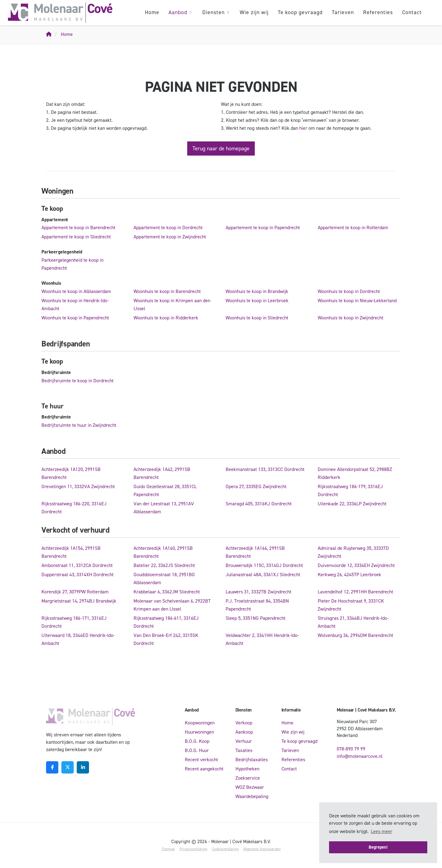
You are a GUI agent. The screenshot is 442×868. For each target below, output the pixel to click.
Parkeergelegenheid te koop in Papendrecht (72, 264)
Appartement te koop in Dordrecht (168, 228)
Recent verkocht (201, 760)
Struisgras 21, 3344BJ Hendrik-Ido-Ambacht (353, 622)
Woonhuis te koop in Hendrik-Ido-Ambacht (75, 305)
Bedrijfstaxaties (252, 760)
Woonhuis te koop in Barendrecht (167, 291)
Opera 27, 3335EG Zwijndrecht (256, 486)
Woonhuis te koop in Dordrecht (349, 291)
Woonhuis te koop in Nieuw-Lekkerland (357, 301)
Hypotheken (247, 769)
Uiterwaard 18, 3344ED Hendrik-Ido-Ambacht (78, 639)
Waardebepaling (252, 796)
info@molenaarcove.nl (360, 756)
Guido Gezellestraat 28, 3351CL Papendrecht (165, 490)
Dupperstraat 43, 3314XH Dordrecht (78, 575)
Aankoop (244, 732)
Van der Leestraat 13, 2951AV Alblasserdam (164, 508)
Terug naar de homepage (221, 149)
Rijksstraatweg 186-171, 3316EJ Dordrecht (74, 622)
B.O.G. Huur (197, 750)
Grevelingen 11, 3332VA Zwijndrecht (78, 486)
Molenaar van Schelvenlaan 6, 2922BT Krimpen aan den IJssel (172, 605)
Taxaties (244, 750)
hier (303, 128)
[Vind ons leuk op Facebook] (52, 767)
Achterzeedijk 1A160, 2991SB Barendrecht (163, 552)
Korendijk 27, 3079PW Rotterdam (75, 592)
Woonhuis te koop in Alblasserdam (76, 291)
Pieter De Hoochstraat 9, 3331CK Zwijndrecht (351, 605)
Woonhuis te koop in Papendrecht (75, 318)
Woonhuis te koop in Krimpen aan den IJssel (172, 305)
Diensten (216, 12)
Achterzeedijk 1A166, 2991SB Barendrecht (255, 552)
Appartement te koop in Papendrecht (263, 228)
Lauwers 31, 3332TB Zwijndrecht (258, 592)
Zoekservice (248, 778)
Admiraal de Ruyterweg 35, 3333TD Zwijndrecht (353, 552)
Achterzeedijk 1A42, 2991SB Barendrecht (162, 473)
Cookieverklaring (225, 849)
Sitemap (168, 849)
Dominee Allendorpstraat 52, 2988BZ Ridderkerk (355, 473)
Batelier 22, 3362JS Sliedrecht (164, 565)
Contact (412, 12)
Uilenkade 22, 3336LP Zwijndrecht (352, 504)
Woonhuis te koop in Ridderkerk (166, 318)
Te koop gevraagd (300, 12)
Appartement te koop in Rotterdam (353, 228)
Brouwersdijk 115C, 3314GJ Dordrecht (264, 565)
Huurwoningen (199, 732)
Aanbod (181, 12)
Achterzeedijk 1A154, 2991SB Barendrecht (71, 552)
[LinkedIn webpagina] (83, 767)
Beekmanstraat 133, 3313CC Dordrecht (265, 469)
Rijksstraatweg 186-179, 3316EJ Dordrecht (350, 490)
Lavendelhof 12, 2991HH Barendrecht (355, 592)
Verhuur (244, 741)
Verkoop (244, 723)
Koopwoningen (200, 723)
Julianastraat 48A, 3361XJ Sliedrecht (263, 575)
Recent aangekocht (204, 769)
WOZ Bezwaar (250, 787)
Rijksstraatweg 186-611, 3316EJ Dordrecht (166, 622)
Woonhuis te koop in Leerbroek (257, 301)
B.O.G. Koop (197, 741)
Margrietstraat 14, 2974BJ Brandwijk (79, 601)
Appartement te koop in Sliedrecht (76, 237)
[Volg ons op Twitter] (68, 767)
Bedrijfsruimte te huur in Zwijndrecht (79, 425)
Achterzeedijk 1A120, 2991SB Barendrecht (71, 473)
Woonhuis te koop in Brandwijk (257, 291)
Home (152, 12)
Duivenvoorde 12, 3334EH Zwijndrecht (356, 565)
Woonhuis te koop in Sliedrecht (257, 318)
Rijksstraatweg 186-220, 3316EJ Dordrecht (74, 508)
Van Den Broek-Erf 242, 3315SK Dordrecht (166, 639)
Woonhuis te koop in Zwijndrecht (351, 318)
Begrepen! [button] (378, 847)
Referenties (378, 12)
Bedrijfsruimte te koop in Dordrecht (78, 381)
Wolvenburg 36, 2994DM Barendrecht (355, 635)
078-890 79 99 (351, 749)
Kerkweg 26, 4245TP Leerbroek (349, 575)
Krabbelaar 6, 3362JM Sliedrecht (167, 592)
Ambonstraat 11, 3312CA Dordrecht (77, 565)
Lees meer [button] (382, 831)
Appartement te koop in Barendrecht (78, 228)
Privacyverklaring (193, 849)
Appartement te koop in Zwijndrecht (170, 237)
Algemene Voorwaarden (262, 849)
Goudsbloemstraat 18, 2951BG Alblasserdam (164, 579)
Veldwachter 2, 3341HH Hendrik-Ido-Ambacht (262, 639)
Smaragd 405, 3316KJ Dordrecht (259, 504)
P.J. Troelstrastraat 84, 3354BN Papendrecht (257, 605)
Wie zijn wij (254, 12)
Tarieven (343, 12)
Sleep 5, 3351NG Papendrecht (256, 618)
